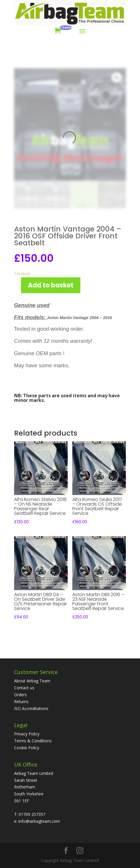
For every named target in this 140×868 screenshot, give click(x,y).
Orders (20, 695)
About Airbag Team (32, 681)
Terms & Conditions (33, 741)
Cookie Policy (27, 748)
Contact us (24, 688)
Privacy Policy (27, 734)
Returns (21, 702)
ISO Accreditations (31, 708)
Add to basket (51, 285)
